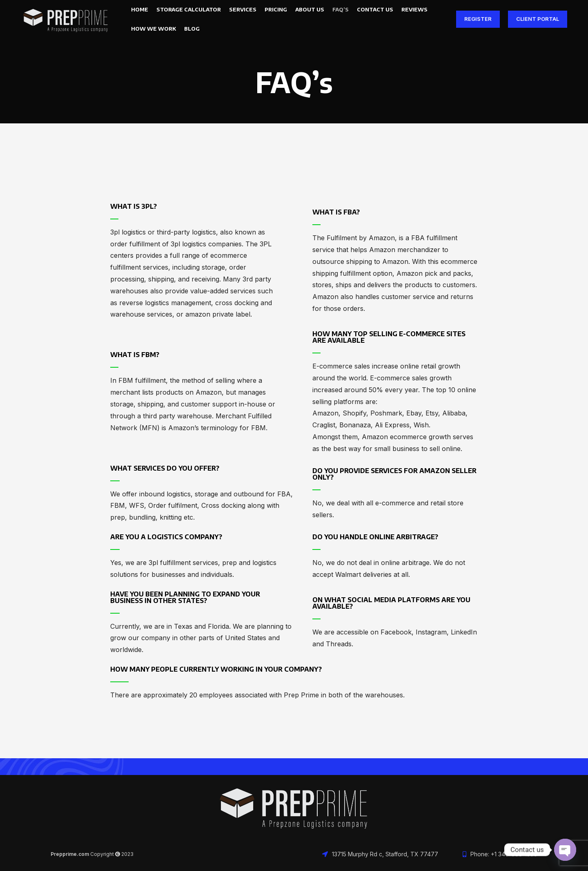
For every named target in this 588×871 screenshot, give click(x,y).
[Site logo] (66, 20)
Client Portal (538, 20)
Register (478, 20)
